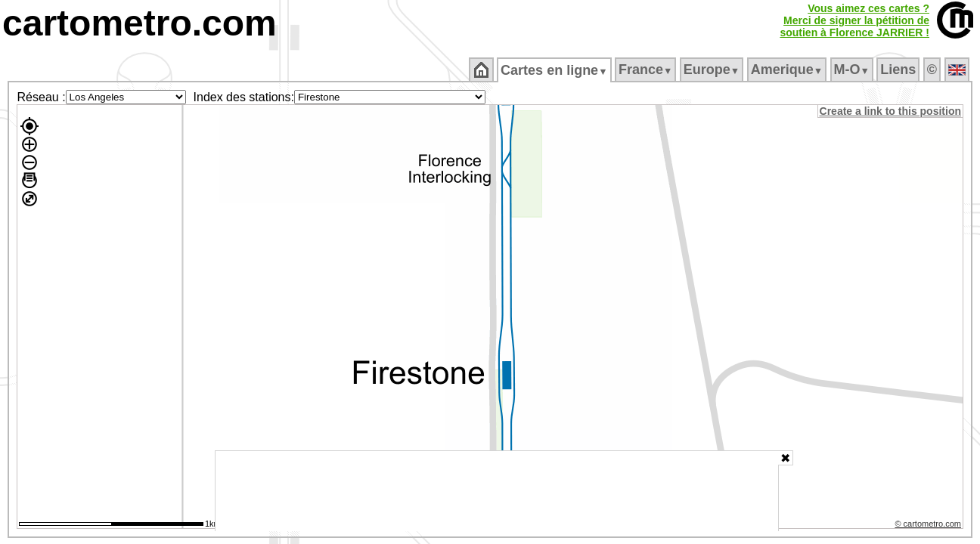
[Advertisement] (497, 491)
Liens (899, 70)
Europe (712, 70)
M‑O (853, 70)
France (646, 70)
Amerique (788, 70)
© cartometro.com (929, 526)
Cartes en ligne (555, 70)
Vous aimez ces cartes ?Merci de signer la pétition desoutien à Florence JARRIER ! (854, 20)
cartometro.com (140, 23)
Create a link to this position (891, 111)
